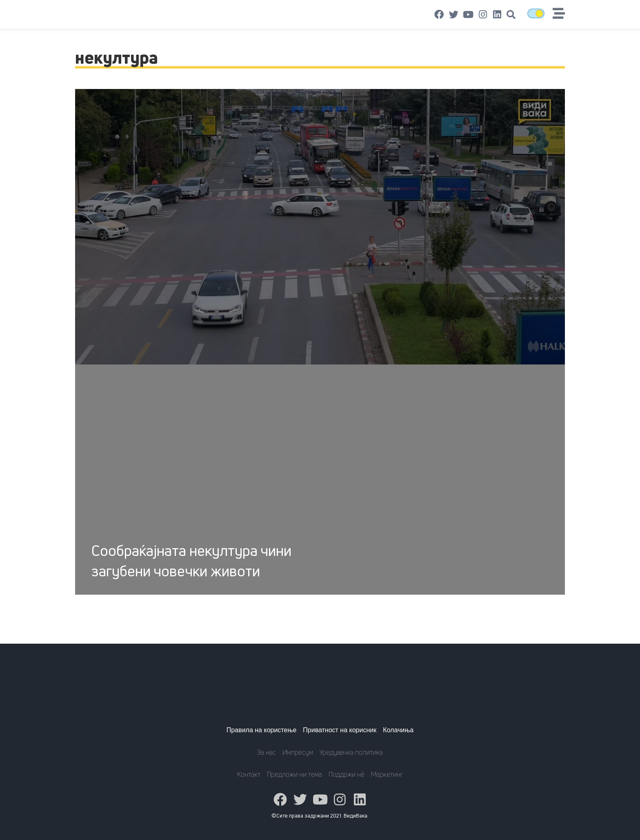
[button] (511, 15)
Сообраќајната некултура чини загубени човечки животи (191, 561)
